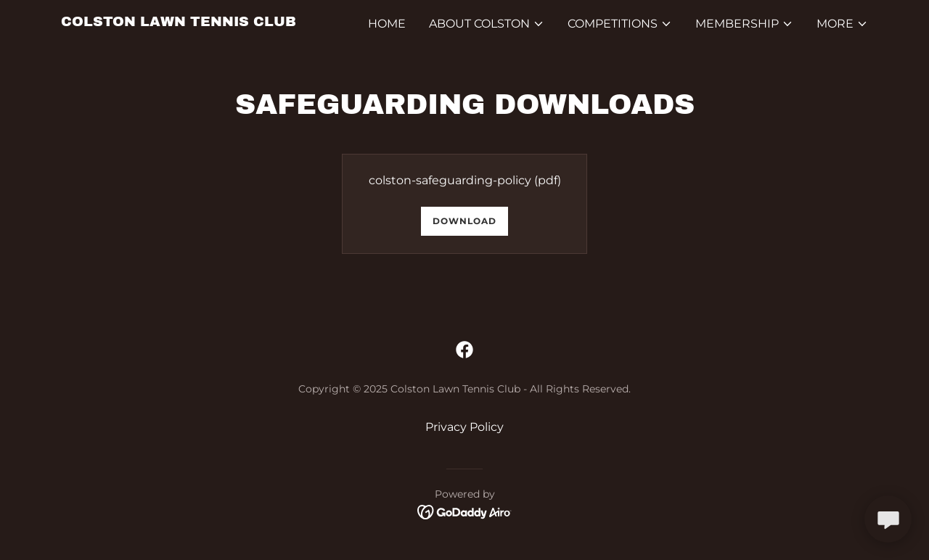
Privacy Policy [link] (464, 427)
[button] (487, 24)
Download (464, 221)
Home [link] (387, 24)
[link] (179, 22)
